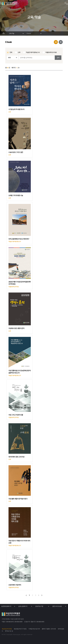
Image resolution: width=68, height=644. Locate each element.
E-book (29, 33)
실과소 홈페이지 (23, 606)
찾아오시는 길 (9, 631)
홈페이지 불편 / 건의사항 (49, 629)
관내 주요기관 (39, 606)
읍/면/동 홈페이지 (6, 606)
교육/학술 (12, 33)
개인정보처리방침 (7, 629)
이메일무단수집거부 (34, 629)
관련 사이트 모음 (57, 606)
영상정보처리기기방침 (20, 629)
